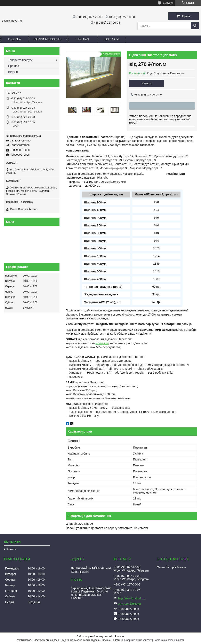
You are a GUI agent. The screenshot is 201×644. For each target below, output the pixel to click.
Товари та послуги (47, 39)
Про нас (83, 39)
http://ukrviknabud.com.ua (26, 136)
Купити (147, 83)
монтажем (102, 343)
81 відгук (168, 3)
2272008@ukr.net (21, 141)
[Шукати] (195, 26)
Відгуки (13, 72)
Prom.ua (120, 636)
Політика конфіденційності (169, 640)
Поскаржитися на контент (137, 640)
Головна (15, 39)
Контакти (112, 39)
